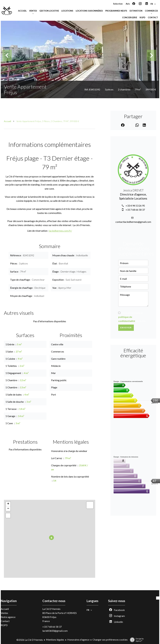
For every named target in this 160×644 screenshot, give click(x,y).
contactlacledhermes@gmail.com (133, 222)
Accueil (7, 121)
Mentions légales (55, 640)
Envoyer (126, 328)
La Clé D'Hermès (51, 609)
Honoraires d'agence (78, 640)
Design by (136, 640)
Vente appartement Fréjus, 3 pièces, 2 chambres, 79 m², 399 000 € (48, 121)
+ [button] (8, 504)
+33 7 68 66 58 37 (135, 210)
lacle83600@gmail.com (55, 631)
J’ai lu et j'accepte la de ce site (132, 317)
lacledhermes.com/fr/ (60, 231)
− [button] (8, 509)
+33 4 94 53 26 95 (135, 206)
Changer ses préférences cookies (110, 640)
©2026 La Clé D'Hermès (30, 640)
